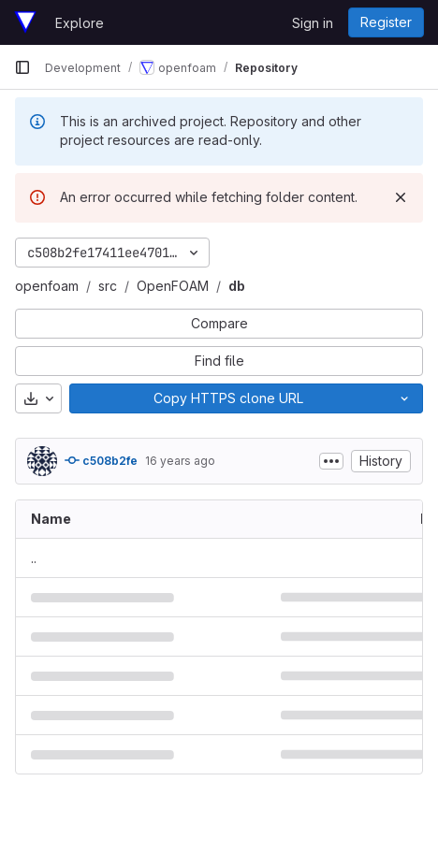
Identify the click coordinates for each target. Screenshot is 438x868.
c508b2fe (101, 460)
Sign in (313, 23)
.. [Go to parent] (34, 558)
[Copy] (228, 398)
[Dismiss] (401, 197)
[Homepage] (25, 22)
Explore (80, 23)
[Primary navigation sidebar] (22, 67)
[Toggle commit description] (331, 461)
